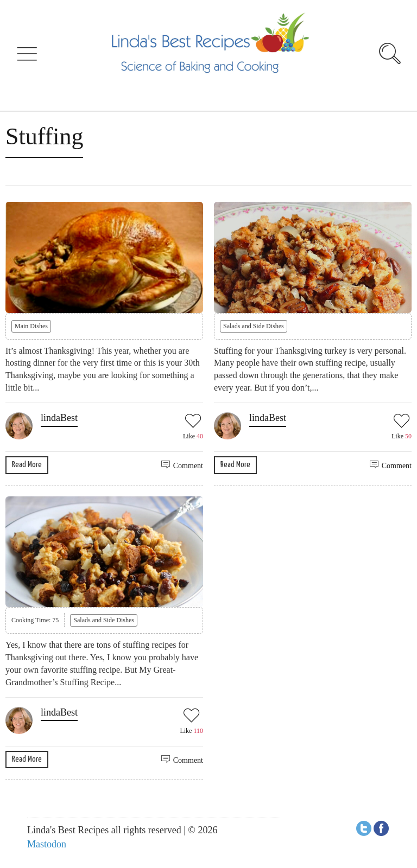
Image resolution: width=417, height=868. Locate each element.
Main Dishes (31, 326)
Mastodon (47, 844)
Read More (27, 465)
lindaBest (59, 418)
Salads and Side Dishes (254, 326)
